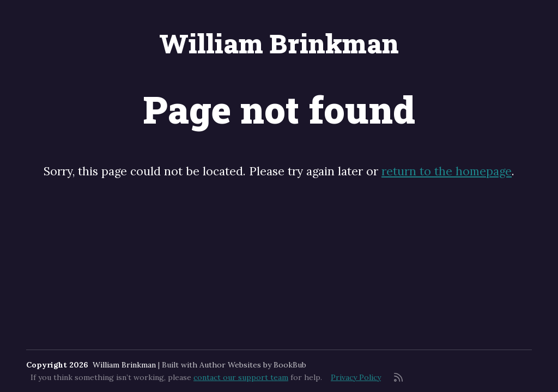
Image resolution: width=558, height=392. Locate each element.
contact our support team (241, 377)
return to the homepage (447, 171)
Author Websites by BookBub (253, 365)
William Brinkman (279, 43)
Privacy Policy (356, 377)
